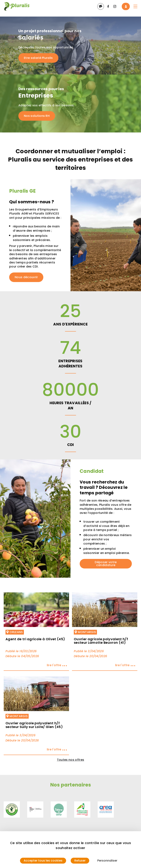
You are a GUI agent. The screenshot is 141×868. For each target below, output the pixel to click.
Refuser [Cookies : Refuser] (80, 861)
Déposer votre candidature (106, 564)
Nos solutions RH (37, 116)
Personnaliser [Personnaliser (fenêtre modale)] (107, 861)
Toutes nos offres (70, 760)
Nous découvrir (26, 277)
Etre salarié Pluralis (38, 58)
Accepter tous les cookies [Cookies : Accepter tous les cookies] (43, 861)
